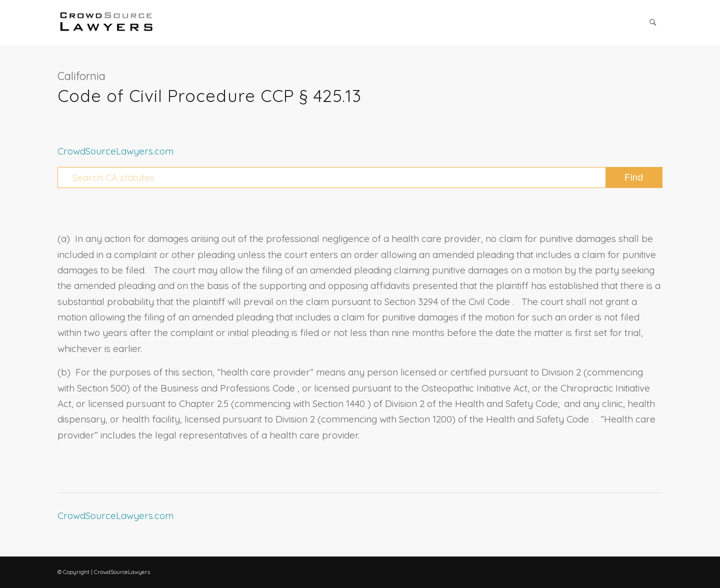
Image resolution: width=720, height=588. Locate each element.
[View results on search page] (634, 177)
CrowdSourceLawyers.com (115, 151)
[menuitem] (653, 22)
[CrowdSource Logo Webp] (106, 22)
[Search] (653, 22)
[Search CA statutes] (360, 177)
